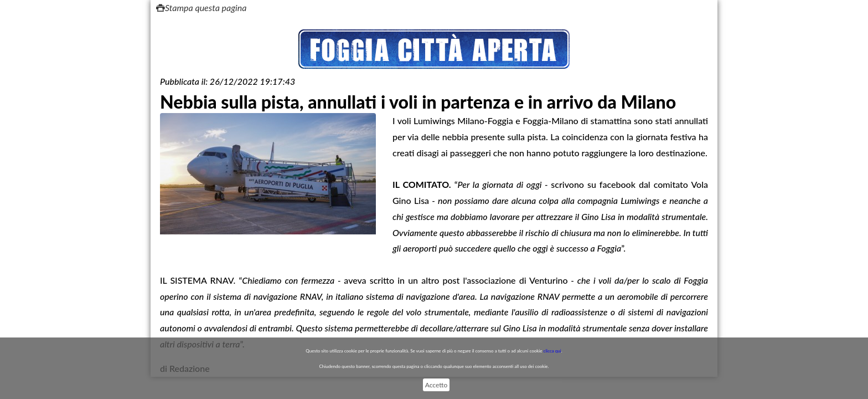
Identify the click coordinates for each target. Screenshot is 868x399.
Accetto (436, 385)
